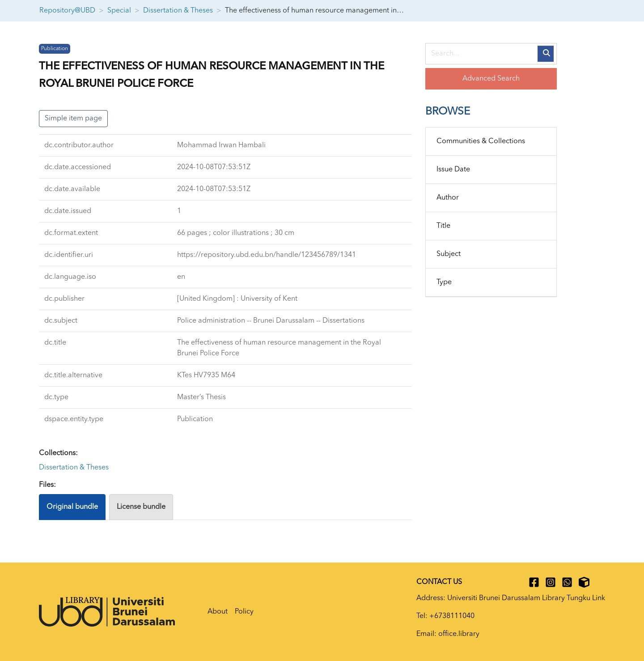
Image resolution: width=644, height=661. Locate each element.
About (218, 612)
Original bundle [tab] (72, 507)
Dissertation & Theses (178, 11)
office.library (459, 634)
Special (119, 11)
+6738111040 (452, 616)
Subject (449, 254)
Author (448, 198)
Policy (244, 612)
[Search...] (491, 54)
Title (443, 226)
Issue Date (453, 170)
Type (444, 282)
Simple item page (73, 119)
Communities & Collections (481, 141)
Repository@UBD (67, 11)
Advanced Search (491, 79)
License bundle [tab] (141, 507)
